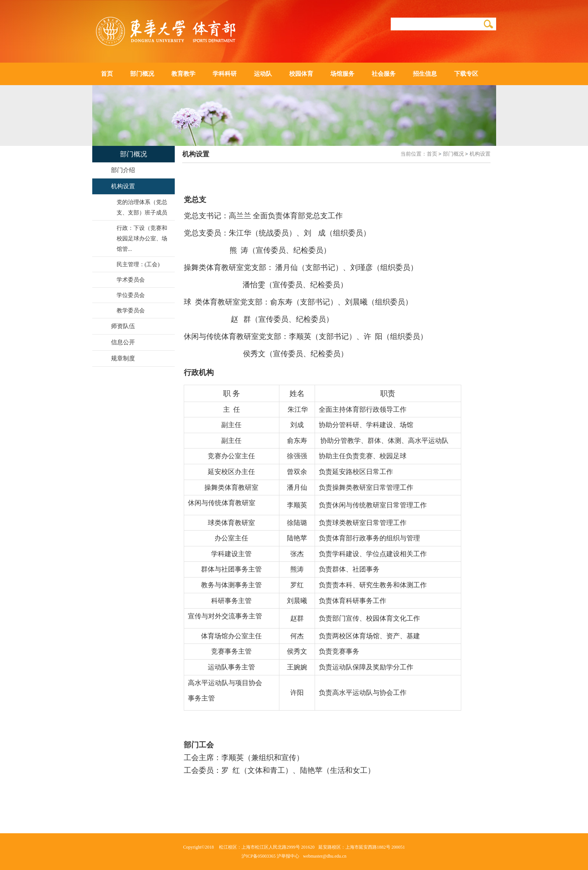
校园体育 (301, 74)
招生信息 (425, 74)
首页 (107, 74)
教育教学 (183, 74)
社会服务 (384, 74)
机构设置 (480, 154)
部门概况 (142, 74)
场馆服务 (342, 74)
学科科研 (225, 74)
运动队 (263, 74)
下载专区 (466, 74)
